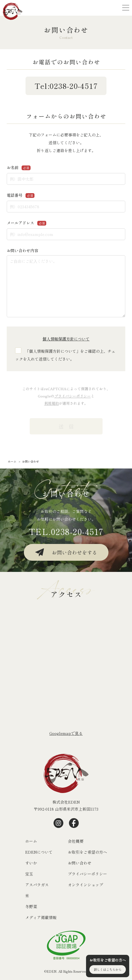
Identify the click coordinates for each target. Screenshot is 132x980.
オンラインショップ (85, 885)
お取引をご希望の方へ (87, 852)
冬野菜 (31, 906)
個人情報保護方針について (66, 339)
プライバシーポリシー (73, 396)
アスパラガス (37, 885)
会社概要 (76, 841)
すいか (31, 863)
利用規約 (52, 403)
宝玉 (29, 874)
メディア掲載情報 (41, 917)
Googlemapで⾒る (66, 733)
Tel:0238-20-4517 (66, 86)
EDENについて (39, 852)
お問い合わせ (80, 863)
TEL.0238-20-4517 (66, 531)
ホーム (31, 841)
